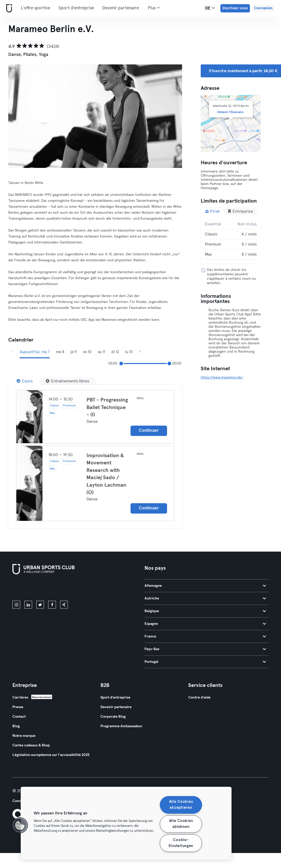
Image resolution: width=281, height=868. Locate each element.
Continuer (149, 431)
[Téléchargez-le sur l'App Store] (30, 589)
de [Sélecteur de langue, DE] (210, 8)
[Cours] (25, 381)
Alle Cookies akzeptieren (181, 805)
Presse (18, 707)
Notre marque (24, 736)
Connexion (263, 8)
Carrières (20, 698)
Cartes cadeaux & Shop (31, 745)
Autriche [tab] (205, 598)
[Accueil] (8, 8)
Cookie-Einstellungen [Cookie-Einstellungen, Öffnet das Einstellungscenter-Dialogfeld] (181, 843)
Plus (154, 8)
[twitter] (40, 605)
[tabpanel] (231, 239)
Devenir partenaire (121, 8)
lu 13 (129, 352)
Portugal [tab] (205, 662)
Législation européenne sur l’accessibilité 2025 (51, 755)
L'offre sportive (36, 8)
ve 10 (87, 352)
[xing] (64, 605)
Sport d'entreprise (76, 8)
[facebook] (52, 605)
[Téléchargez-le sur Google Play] (68, 589)
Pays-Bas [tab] (205, 649)
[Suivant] (140, 352)
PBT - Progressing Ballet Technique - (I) (107, 407)
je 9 (74, 352)
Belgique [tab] (205, 611)
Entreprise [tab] (240, 211)
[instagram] (16, 605)
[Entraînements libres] (67, 381)
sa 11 (101, 352)
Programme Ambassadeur (121, 726)
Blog (16, 726)
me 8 (60, 352)
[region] (126, 823)
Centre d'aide (199, 698)
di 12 (115, 352)
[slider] (121, 363)
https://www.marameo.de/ (222, 377)
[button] (20, 825)
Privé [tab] (212, 211)
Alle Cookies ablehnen (181, 824)
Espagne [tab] (205, 624)
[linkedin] (28, 605)
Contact (19, 717)
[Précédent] (12, 352)
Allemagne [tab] (205, 586)
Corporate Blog (113, 717)
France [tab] (205, 636)
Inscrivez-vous (235, 8)
